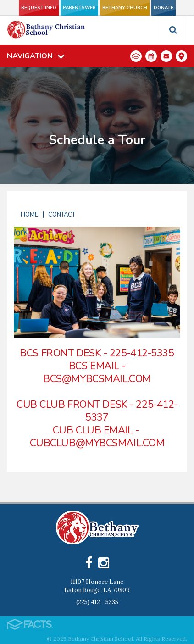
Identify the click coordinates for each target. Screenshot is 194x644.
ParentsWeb (79, 8)
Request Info (39, 8)
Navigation (36, 56)
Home (29, 215)
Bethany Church (125, 8)
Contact (62, 215)
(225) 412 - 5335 (97, 602)
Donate (164, 8)
